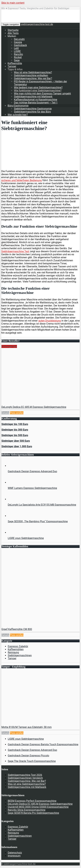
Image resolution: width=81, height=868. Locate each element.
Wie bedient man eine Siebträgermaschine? (38, 87)
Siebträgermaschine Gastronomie (33, 109)
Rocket (18, 57)
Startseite (13, 30)
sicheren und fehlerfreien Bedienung (21, 180)
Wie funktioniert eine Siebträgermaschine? (38, 91)
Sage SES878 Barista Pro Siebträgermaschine (33, 813)
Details (5, 413)
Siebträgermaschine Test (15, 251)
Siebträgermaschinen (20, 655)
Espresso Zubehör (18, 646)
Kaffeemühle (15, 63)
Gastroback (20, 45)
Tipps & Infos (15, 69)
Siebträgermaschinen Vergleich (25, 778)
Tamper (12, 66)
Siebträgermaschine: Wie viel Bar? (33, 78)
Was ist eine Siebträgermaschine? (33, 72)
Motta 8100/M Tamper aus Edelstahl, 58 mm (27, 727)
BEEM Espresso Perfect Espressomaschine (32, 801)
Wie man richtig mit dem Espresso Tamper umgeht (42, 94)
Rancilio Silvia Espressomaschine (27, 810)
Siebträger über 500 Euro (16, 441)
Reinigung (13, 652)
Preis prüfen (17, 413)
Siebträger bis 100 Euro (15, 424)
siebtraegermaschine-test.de (37, 24)
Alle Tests (13, 33)
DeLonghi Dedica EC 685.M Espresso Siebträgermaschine (34, 407)
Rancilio (18, 54)
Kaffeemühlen (16, 649)
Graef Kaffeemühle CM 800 (17, 629)
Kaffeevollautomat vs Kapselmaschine (36, 100)
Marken (12, 36)
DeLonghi (19, 39)
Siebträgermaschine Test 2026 (25, 775)
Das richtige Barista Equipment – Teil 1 (36, 103)
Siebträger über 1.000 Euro (17, 446)
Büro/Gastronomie (18, 106)
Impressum (14, 856)
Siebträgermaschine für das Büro (32, 112)
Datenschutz (15, 853)
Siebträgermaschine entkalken (31, 75)
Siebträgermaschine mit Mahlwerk (33, 97)
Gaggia (18, 42)
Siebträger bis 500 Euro (15, 435)
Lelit (16, 48)
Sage (17, 60)
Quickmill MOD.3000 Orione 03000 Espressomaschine (38, 807)
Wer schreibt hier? (18, 115)
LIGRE (17, 51)
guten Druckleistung (50, 321)
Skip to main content (13, 3)
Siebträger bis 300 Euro (15, 430)
